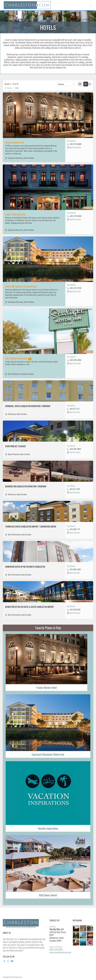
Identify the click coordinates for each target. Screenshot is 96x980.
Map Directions (75, 147)
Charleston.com (17, 977)
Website (73, 141)
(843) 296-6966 (56, 949)
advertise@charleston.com (60, 952)
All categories (9, 88)
